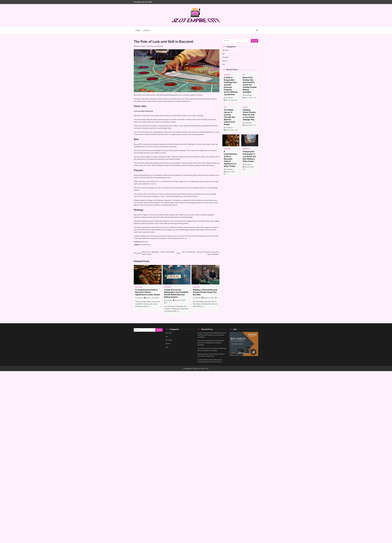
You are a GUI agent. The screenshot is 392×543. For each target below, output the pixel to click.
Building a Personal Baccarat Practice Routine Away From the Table (205, 292)
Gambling (225, 57)
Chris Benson (158, 46)
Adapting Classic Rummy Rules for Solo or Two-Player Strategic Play (249, 115)
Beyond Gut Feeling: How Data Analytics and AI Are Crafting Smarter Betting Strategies (250, 85)
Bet (223, 54)
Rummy (225, 61)
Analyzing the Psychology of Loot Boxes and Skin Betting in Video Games (249, 156)
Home (138, 30)
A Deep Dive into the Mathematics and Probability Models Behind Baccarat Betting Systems (176, 293)
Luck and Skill (145, 245)
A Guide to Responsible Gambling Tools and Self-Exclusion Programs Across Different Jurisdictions (231, 86)
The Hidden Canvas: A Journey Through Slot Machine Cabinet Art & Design (229, 117)
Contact (147, 30)
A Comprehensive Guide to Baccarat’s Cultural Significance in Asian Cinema (148, 292)
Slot (224, 64)
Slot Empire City (203, 368)
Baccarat (145, 242)
